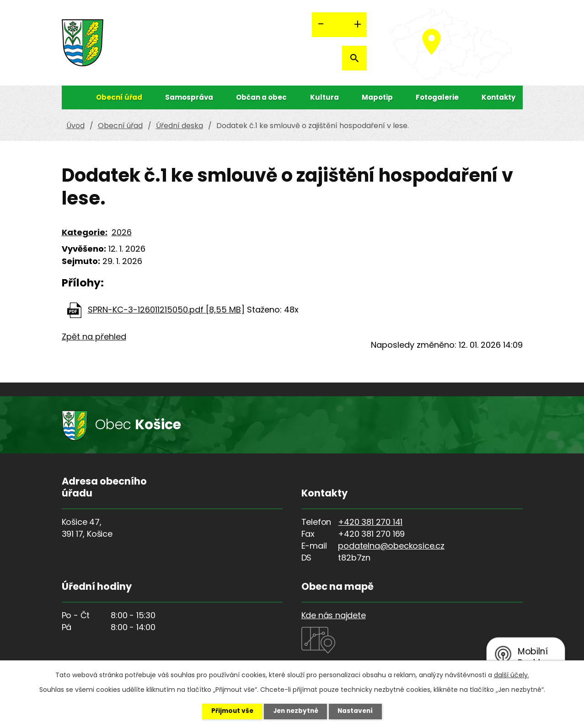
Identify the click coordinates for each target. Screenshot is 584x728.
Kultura (324, 97)
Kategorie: (85, 232)
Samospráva (189, 97)
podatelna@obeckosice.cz (391, 546)
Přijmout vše (229, 711)
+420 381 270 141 (370, 522)
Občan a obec (261, 97)
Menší (321, 25)
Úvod (71, 97)
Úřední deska (179, 126)
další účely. (512, 674)
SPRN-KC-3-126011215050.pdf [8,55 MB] (166, 310)
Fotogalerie (437, 97)
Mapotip (377, 97)
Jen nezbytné (296, 711)
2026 (122, 232)
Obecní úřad (119, 97)
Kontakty (498, 97)
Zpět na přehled (94, 337)
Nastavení (359, 711)
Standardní (339, 25)
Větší (358, 25)
